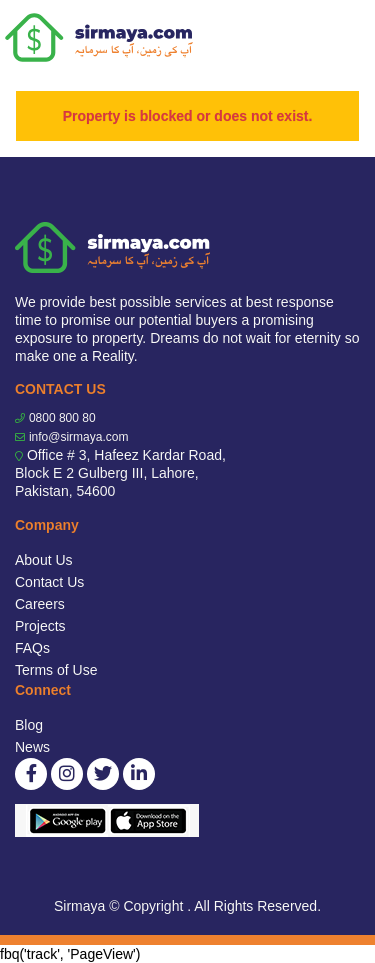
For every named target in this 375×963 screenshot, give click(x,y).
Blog (29, 725)
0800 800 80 (62, 418)
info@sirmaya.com (79, 437)
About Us (44, 560)
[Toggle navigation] (347, 38)
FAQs (32, 648)
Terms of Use (56, 670)
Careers (40, 604)
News (32, 747)
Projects (40, 626)
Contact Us (49, 582)
